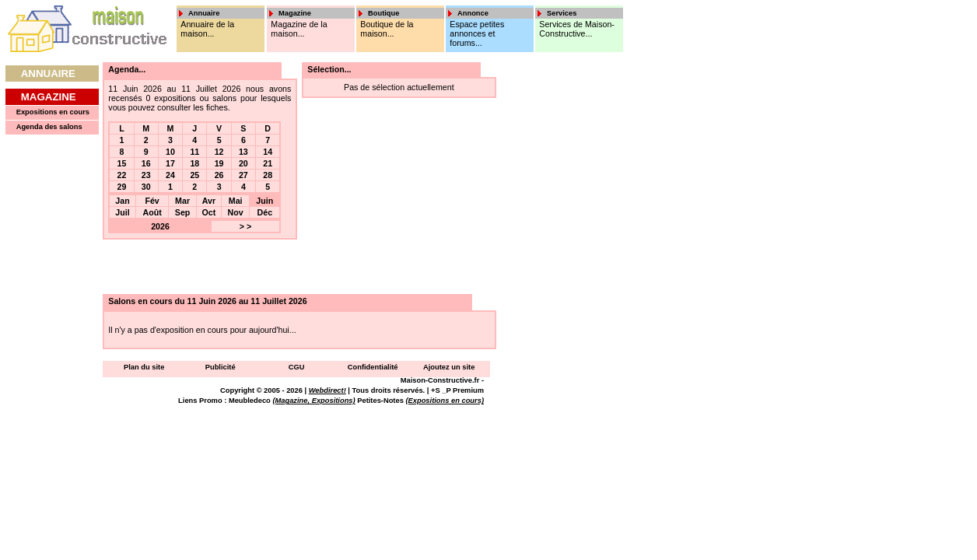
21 (268, 163)
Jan (122, 201)
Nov (236, 212)
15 (122, 163)
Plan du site (144, 367)
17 (170, 163)
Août (152, 212)
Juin (264, 201)
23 (146, 175)
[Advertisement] (551, 296)
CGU (297, 367)
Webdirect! (327, 390)
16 (146, 163)
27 (243, 175)
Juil (122, 212)
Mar (182, 201)
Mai (236, 201)
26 (219, 175)
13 (243, 152)
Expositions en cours (53, 112)
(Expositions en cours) (445, 401)
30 (146, 187)
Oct (209, 212)
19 (219, 163)
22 (122, 175)
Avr (209, 201)
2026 (160, 226)
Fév (152, 201)
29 (122, 187)
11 (194, 152)
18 (194, 163)
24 (170, 175)
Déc (265, 212)
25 (194, 175)
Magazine (49, 97)
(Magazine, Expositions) (313, 401)
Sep (183, 212)
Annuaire (48, 73)
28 (268, 175)
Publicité (221, 367)
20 (243, 163)
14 (268, 152)
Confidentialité (373, 367)
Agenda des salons (49, 127)
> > (245, 226)
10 (170, 152)
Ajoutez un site (449, 367)
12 (219, 152)
